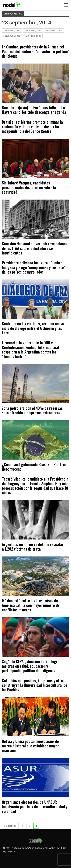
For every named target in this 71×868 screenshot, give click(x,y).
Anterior (10, 826)
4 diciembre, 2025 (33, 30)
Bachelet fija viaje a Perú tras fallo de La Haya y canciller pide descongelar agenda (34, 110)
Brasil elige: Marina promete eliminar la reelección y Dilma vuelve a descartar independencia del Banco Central (32, 126)
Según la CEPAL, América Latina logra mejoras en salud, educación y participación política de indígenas (31, 666)
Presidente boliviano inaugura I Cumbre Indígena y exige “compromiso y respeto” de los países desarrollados (33, 267)
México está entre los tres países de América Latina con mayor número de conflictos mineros (31, 605)
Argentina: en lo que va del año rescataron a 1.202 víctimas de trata (35, 546)
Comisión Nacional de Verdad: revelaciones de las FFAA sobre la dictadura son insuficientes (35, 248)
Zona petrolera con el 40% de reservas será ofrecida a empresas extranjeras (32, 410)
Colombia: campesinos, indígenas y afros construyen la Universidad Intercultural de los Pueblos (35, 685)
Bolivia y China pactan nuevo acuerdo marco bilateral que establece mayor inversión (30, 746)
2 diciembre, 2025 (12, 36)
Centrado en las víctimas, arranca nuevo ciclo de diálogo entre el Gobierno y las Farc (33, 328)
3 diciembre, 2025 (54, 30)
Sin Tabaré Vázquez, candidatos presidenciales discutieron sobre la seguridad (29, 187)
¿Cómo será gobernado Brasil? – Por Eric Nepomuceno (34, 467)
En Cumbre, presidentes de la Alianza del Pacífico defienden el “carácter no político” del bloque (35, 51)
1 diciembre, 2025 (33, 36)
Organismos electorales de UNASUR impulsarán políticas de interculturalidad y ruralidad (35, 806)
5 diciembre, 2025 (12, 30)
